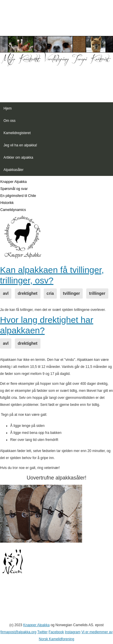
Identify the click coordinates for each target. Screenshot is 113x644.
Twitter (42, 632)
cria (50, 293)
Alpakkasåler (14, 170)
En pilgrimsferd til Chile (18, 196)
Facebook (56, 632)
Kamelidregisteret (17, 133)
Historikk (7, 203)
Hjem (8, 108)
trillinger (97, 293)
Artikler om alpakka (18, 157)
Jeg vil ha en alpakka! (20, 145)
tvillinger (71, 293)
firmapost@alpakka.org (18, 632)
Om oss (9, 121)
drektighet (28, 293)
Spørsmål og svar (14, 189)
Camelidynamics (13, 210)
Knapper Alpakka (14, 182)
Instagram (73, 632)
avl (6, 293)
